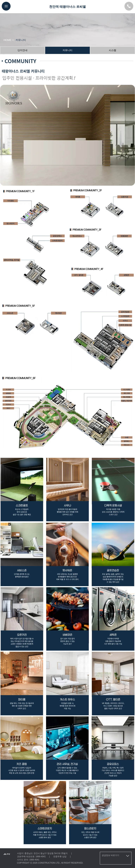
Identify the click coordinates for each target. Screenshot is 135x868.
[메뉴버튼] (6, 6)
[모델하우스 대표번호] (129, 6)
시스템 (112, 50)
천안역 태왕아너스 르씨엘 (67, 7)
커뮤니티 (67, 50)
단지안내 (22, 50)
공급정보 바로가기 (116, 856)
